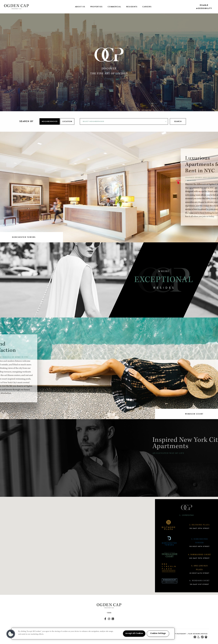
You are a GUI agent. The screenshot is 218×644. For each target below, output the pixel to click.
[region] (93, 634)
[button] (11, 634)
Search (178, 121)
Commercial (114, 7)
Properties (97, 7)
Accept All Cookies (134, 634)
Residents (132, 7)
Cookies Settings (158, 634)
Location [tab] (67, 121)
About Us (80, 7)
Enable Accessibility (204, 7)
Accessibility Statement (175, 634)
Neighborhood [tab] (50, 121)
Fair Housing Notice (198, 634)
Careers (147, 7)
